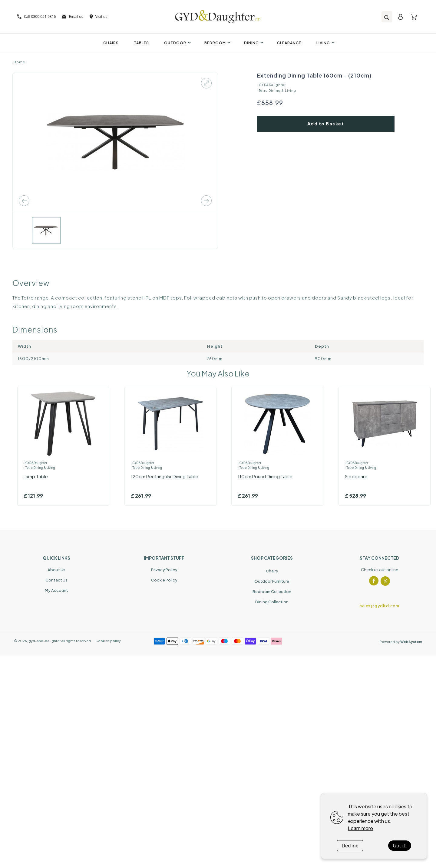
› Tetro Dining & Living (276, 91)
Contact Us (56, 580)
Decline (350, 846)
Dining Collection (272, 602)
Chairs (111, 43)
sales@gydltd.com (379, 606)
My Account (56, 590)
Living (325, 43)
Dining (253, 43)
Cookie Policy (164, 580)
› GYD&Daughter (271, 85)
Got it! (400, 846)
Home (19, 62)
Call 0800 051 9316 (36, 17)
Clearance (289, 43)
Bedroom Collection (272, 591)
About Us (56, 570)
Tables (141, 43)
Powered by (401, 642)
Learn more (360, 828)
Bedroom (217, 43)
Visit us (98, 17)
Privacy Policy (164, 570)
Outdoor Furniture (272, 581)
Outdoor (177, 43)
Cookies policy (108, 641)
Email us (72, 17)
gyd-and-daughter (45, 641)
